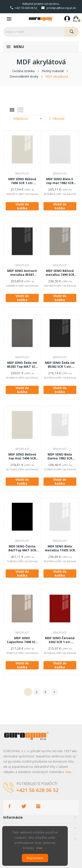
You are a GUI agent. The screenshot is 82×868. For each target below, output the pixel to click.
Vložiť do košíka (22, 206)
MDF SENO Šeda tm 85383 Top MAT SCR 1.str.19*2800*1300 (22, 365)
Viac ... (42, 848)
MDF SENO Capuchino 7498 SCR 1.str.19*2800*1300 (22, 640)
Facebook (9, 806)
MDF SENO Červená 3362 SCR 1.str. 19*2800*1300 (60, 640)
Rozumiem (35, 858)
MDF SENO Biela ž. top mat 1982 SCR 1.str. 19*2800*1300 (60, 181)
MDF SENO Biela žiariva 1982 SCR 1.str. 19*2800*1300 (60, 456)
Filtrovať (58, 119)
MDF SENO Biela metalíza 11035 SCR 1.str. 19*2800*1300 (60, 548)
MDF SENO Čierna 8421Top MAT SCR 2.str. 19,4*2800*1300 (22, 548)
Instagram (38, 806)
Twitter (24, 806)
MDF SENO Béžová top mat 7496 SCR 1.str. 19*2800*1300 (22, 456)
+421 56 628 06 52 (26, 8)
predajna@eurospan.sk (61, 8)
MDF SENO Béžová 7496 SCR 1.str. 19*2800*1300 (22, 181)
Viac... (69, 772)
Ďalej (54, 692)
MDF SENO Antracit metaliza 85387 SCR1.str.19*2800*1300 (22, 273)
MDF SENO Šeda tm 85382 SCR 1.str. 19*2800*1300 (60, 365)
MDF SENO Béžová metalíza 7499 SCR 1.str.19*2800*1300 (60, 273)
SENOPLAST (22, 174)
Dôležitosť (28, 119)
